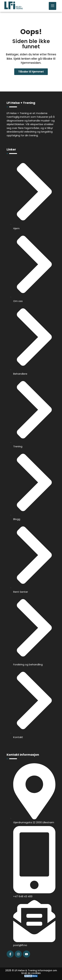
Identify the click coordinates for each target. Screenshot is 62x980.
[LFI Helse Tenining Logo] (14, 8)
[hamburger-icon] (52, 6)
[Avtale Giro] (31, 976)
